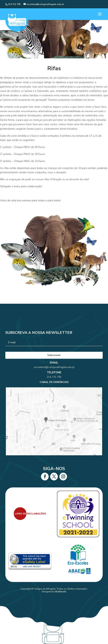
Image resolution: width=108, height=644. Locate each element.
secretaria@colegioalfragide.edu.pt (54, 380)
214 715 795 (54, 385)
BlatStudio (61, 592)
